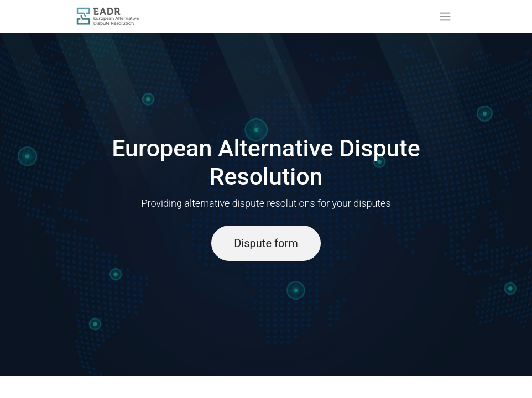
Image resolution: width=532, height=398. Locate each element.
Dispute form (266, 243)
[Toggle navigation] (445, 16)
